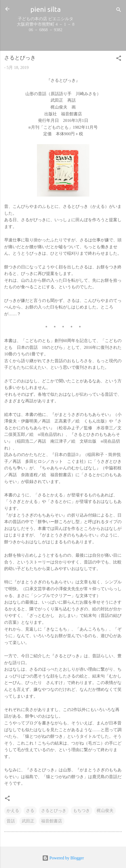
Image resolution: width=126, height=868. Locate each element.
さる (30, 810)
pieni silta (46, 9)
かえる (13, 810)
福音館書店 (52, 821)
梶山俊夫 (105, 810)
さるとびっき (54, 810)
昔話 (11, 821)
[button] (119, 59)
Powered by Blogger (63, 858)
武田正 (28, 821)
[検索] (119, 11)
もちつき (81, 810)
